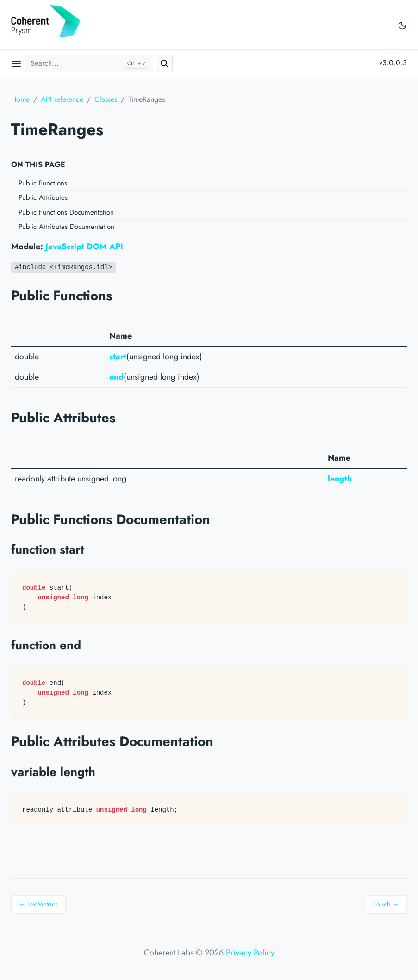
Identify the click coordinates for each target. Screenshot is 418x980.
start (118, 357)
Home (20, 99)
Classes (106, 99)
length (340, 479)
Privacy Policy (250, 953)
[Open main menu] (16, 63)
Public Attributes (43, 197)
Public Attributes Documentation (66, 227)
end (116, 377)
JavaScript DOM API (84, 247)
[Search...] (89, 63)
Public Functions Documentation (66, 212)
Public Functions (43, 183)
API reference (62, 99)
